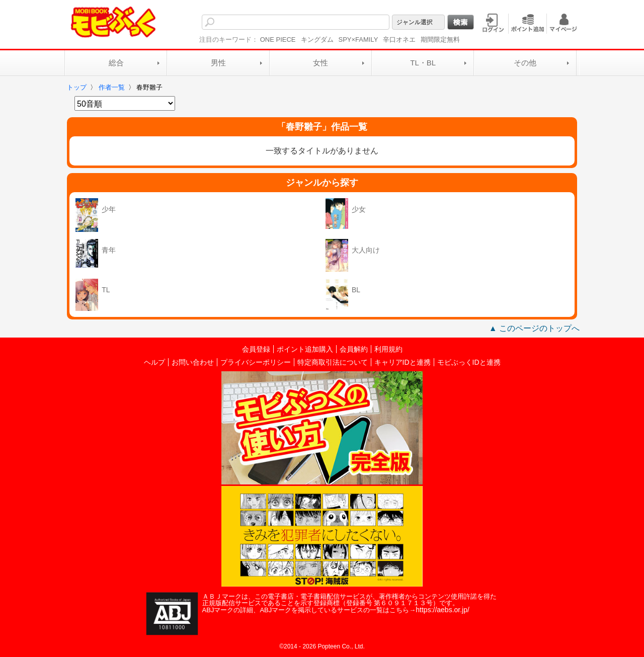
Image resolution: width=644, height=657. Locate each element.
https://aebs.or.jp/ (442, 610)
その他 (525, 63)
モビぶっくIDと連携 (469, 362)
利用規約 (388, 349)
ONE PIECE (278, 39)
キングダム (317, 39)
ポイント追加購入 (305, 349)
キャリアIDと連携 (403, 362)
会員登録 (256, 349)
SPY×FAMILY (358, 39)
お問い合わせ (193, 362)
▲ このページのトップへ (534, 328)
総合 (116, 63)
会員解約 (354, 349)
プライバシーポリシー (256, 362)
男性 (218, 63)
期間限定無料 (440, 39)
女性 (320, 63)
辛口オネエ (399, 39)
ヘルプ (154, 362)
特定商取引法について (333, 362)
